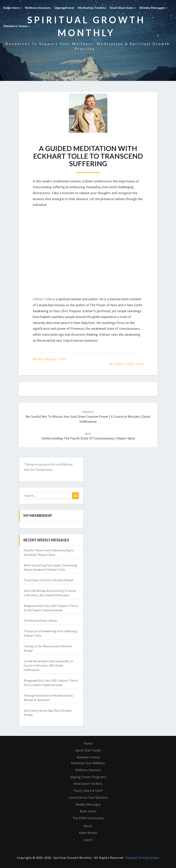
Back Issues (88, 811)
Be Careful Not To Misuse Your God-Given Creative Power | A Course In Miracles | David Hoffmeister (88, 417)
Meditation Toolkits (92, 8)
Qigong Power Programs (88, 777)
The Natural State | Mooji (40, 621)
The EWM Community (88, 818)
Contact (154, 858)
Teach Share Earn (123, 8)
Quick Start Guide (88, 750)
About (88, 826)
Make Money (88, 833)
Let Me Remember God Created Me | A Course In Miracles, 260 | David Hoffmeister (48, 666)
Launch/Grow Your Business (88, 797)
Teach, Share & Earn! (88, 790)
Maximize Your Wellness (88, 763)
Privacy (131, 858)
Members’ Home (17, 26)
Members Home (88, 757)
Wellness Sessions (38, 8)
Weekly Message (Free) (50, 359)
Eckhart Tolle (42, 299)
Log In (88, 840)
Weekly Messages (153, 8)
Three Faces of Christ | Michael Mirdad (48, 580)
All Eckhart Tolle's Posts (126, 364)
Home (88, 743)
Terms (142, 858)
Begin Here (13, 8)
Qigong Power (64, 8)
